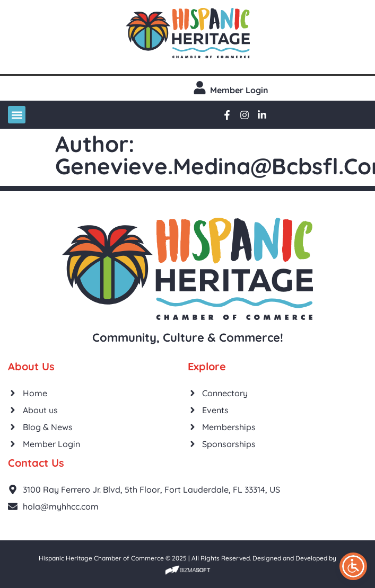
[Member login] (200, 88)
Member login (239, 90)
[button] (17, 115)
